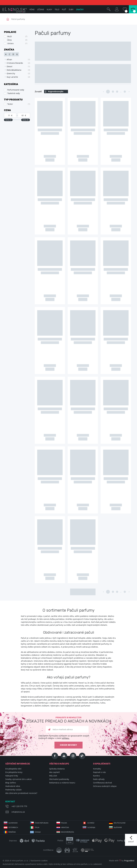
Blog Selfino (11, 783)
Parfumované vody (16, 90)
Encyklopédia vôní (13, 769)
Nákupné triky (12, 776)
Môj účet (53, 776)
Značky (80, 9)
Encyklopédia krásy (14, 772)
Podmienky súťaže (13, 790)
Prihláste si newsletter (68, 720)
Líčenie (41, 9)
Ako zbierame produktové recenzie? (21, 793)
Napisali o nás (99, 772)
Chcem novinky (68, 745)
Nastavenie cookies (39, 861)
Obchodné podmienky (59, 779)
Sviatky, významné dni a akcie (18, 779)
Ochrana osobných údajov (105, 786)
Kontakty (97, 769)
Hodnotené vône (13, 786)
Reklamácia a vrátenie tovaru (62, 783)
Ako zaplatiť (54, 772)
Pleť (64, 9)
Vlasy (49, 9)
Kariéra (96, 776)
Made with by (122, 861)
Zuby (71, 9)
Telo (57, 9)
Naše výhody (99, 779)
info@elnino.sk (18, 812)
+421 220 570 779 (19, 806)
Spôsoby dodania (57, 769)
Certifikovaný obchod (102, 783)
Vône (32, 9)
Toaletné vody (14, 93)
